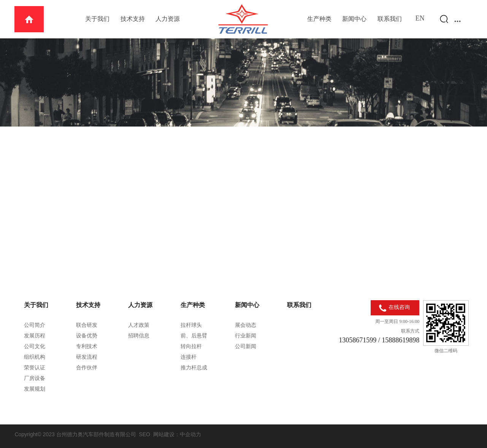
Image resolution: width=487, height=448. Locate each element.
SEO (144, 434)
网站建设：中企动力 (177, 434)
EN (420, 18)
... (458, 19)
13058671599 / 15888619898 (379, 340)
